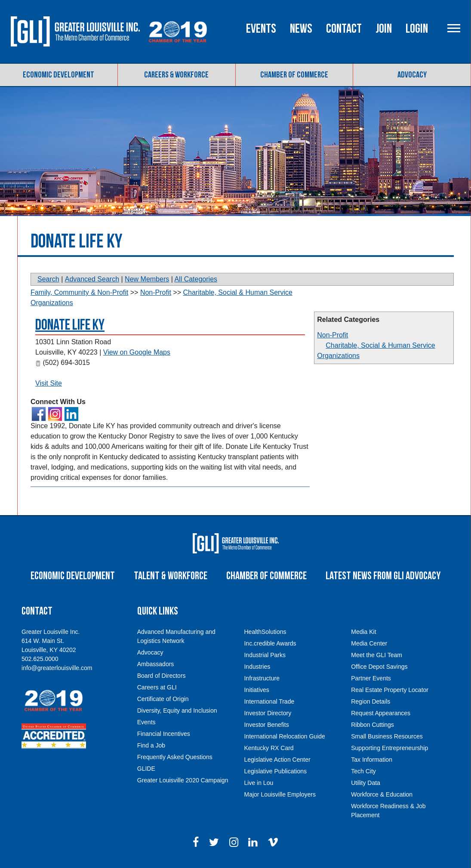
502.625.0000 (40, 659)
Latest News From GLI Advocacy (383, 576)
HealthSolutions (265, 632)
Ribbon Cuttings (372, 725)
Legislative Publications (275, 771)
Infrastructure (262, 678)
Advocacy (412, 75)
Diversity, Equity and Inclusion (177, 710)
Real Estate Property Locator (390, 690)
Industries (257, 667)
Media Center (369, 643)
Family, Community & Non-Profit (79, 292)
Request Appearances (381, 713)
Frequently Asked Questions (175, 757)
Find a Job (151, 745)
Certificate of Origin (163, 699)
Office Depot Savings (379, 667)
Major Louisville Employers (280, 794)
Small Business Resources (387, 736)
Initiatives (256, 690)
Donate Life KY (70, 325)
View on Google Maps (137, 352)
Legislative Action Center (277, 760)
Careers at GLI (157, 687)
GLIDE (146, 769)
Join (384, 29)
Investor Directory (268, 713)
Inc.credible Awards (270, 643)
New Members (147, 279)
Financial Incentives (164, 734)
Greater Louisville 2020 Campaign (183, 780)
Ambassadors (156, 664)
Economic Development (58, 75)
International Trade (269, 701)
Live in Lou (259, 783)
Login (417, 29)
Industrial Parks (265, 655)
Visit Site (49, 383)
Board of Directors (162, 676)
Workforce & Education (382, 794)
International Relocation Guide (284, 736)
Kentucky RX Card (269, 748)
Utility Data (366, 783)
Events (261, 29)
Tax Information (372, 760)
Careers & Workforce (176, 75)
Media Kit (363, 632)
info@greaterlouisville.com (57, 668)
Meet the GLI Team (377, 655)
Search (48, 279)
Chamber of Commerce (294, 75)
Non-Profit (332, 335)
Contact (344, 29)
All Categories (196, 279)
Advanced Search (92, 279)
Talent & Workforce (171, 576)
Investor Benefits (266, 725)
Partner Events (371, 678)
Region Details (371, 701)
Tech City (363, 771)
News (301, 29)
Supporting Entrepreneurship (389, 748)
